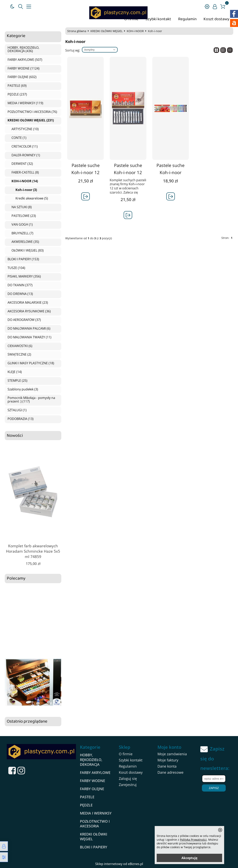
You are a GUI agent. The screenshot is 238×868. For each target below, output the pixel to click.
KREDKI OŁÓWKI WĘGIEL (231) (31, 120)
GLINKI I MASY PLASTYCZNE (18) (31, 363)
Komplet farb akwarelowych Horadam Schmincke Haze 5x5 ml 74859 (33, 551)
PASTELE (87, 797)
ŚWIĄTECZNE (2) (19, 355)
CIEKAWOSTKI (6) (20, 346)
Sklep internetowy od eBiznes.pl (119, 864)
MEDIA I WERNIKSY (96, 813)
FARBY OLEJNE (92, 789)
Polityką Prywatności (193, 840)
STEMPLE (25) (17, 381)
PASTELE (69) (17, 86)
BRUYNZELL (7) (22, 233)
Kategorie (16, 36)
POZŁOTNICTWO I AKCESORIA (95, 824)
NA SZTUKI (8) (22, 207)
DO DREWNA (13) (20, 294)
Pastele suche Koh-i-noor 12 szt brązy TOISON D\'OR (86, 176)
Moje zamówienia (172, 754)
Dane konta (167, 766)
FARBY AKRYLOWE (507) (25, 60)
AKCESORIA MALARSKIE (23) (28, 303)
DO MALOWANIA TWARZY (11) (29, 337)
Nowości (15, 436)
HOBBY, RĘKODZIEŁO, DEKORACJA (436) (23, 49)
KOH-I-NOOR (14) (25, 181)
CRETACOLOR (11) (25, 147)
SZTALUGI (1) (17, 410)
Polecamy (16, 579)
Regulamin (187, 19)
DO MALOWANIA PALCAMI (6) (29, 329)
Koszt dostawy (216, 19)
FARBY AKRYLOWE (95, 773)
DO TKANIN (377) (20, 285)
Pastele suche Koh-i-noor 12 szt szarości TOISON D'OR (128, 176)
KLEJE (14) (15, 372)
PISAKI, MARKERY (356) (24, 277)
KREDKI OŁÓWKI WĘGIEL (107, 31)
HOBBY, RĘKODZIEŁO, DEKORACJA (91, 760)
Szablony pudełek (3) (23, 389)
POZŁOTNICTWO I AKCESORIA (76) (32, 112)
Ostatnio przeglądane (27, 722)
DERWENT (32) (22, 164)
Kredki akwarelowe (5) (32, 198)
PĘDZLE (86, 805)
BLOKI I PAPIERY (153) (23, 259)
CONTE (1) (19, 138)
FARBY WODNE (93, 781)
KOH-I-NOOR (135, 31)
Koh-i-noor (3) (26, 190)
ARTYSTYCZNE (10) (25, 129)
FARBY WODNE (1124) (24, 69)
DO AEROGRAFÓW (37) (24, 320)
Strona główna (77, 31)
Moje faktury (168, 760)
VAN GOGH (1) (22, 225)
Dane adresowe (170, 772)
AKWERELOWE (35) (25, 242)
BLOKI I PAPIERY (94, 847)
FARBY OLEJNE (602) (22, 77)
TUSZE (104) (16, 268)
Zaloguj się (128, 778)
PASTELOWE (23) (24, 216)
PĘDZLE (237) (17, 94)
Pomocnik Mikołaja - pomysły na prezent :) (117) (31, 400)
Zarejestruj (128, 785)
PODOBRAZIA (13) (21, 419)
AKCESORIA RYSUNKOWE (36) (29, 311)
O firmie (126, 754)
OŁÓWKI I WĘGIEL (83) (28, 251)
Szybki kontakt (158, 19)
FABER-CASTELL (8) (25, 173)
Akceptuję (189, 858)
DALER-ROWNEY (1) (26, 155)
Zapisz (214, 788)
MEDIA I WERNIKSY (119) (25, 103)
